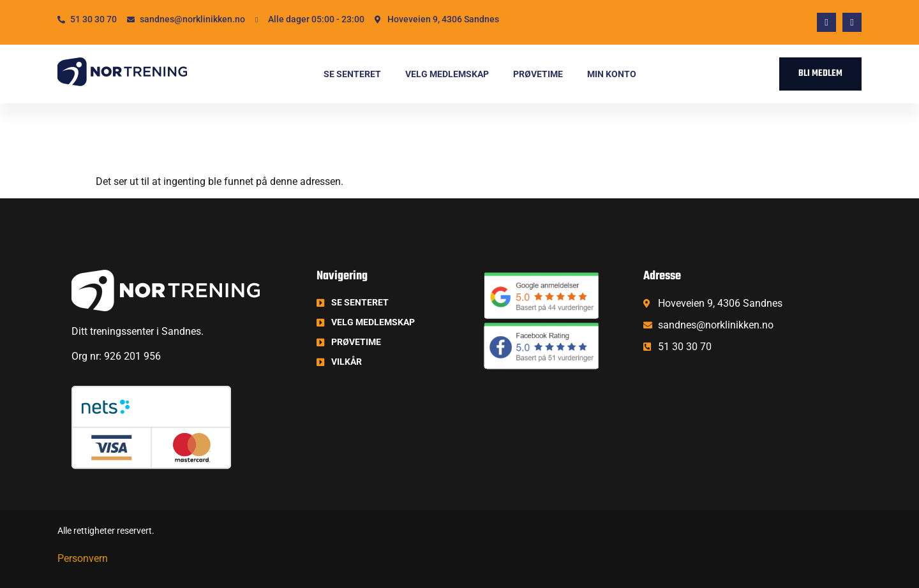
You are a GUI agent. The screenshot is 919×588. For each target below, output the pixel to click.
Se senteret (352, 74)
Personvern (83, 558)
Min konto (612, 74)
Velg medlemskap (447, 74)
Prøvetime (538, 74)
